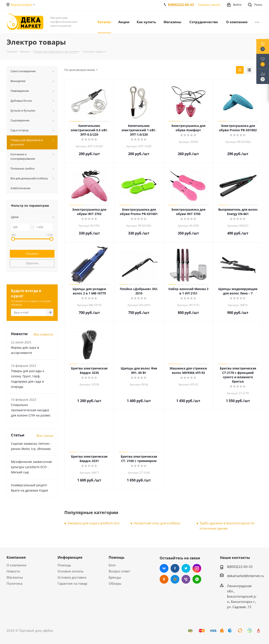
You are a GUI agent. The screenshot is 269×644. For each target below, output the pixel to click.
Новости (13, 571)
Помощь (64, 565)
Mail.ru (175, 579)
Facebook (175, 568)
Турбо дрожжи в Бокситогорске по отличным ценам (227, 526)
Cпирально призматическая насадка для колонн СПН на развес (31, 410)
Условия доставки (72, 577)
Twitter (186, 568)
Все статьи (45, 436)
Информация (70, 557)
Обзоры (115, 583)
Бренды (115, 577)
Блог (112, 565)
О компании (17, 565)
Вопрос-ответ (119, 571)
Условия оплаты (71, 571)
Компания (16, 557)
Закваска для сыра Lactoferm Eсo (93, 523)
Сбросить (32, 263)
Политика (14, 583)
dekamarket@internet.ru (245, 576)
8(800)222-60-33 (181, 5)
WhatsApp (197, 579)
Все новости (44, 334)
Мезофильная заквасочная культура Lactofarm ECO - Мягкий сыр (31, 467)
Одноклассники (164, 579)
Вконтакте (164, 568)
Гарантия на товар (72, 583)
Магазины (15, 577)
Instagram (197, 568)
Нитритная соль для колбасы (157, 523)
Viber (186, 579)
